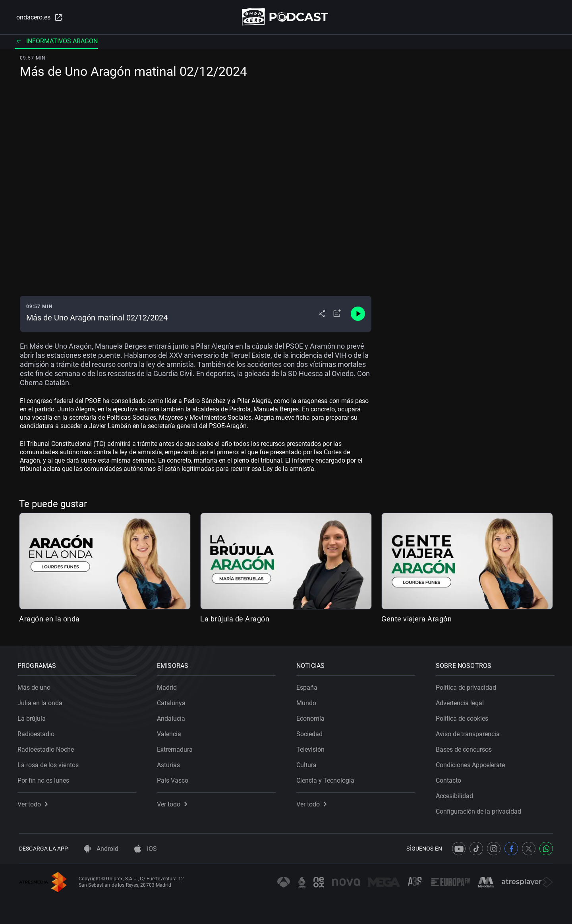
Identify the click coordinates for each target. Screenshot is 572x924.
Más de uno (36, 686)
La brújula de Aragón (235, 619)
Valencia (171, 732)
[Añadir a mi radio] (337, 314)
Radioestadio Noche (47, 748)
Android (101, 849)
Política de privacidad (468, 686)
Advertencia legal (461, 701)
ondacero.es (38, 17)
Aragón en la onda (49, 619)
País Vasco (174, 779)
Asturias (170, 763)
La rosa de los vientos (50, 763)
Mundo (308, 701)
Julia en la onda (42, 701)
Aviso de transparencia (469, 732)
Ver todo (34, 803)
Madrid (168, 686)
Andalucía (173, 717)
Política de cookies (464, 717)
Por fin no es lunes (45, 779)
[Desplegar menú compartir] (322, 314)
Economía (312, 717)
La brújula (33, 717)
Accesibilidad (456, 794)
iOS (146, 849)
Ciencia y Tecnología (327, 779)
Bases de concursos (465, 748)
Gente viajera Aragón (416, 619)
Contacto (450, 779)
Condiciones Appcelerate (472, 763)
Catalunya (173, 701)
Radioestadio (38, 732)
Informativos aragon (56, 41)
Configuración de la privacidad (480, 810)
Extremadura (176, 748)
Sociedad (311, 732)
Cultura (308, 763)
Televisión (312, 748)
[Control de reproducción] (358, 314)
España (308, 686)
